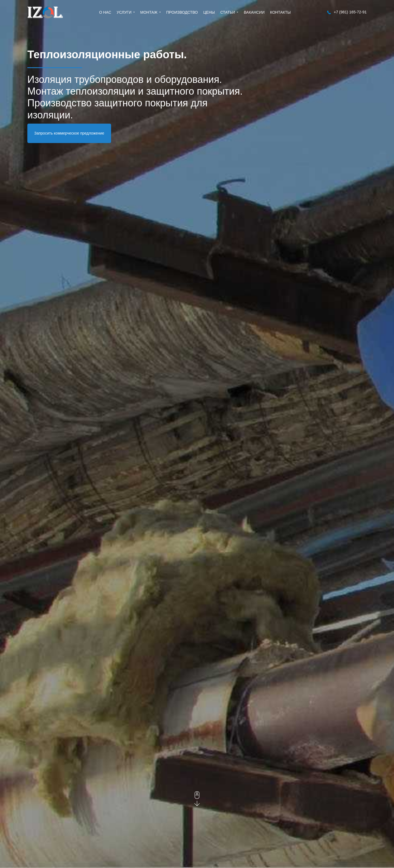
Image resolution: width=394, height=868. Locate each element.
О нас (105, 12)
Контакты (280, 12)
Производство (182, 12)
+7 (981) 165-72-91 (347, 12)
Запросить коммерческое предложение (69, 133)
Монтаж (149, 12)
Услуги (124, 12)
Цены (209, 12)
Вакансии (254, 12)
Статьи (228, 12)
